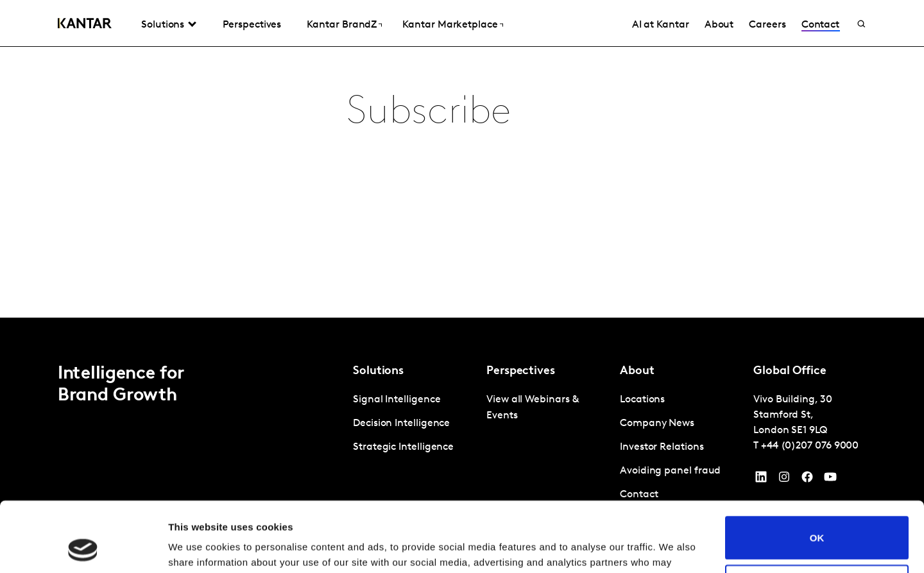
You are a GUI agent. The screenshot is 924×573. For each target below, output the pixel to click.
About (719, 25)
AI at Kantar (661, 25)
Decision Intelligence (401, 423)
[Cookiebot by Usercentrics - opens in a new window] (83, 548)
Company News (657, 423)
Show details (198, 548)
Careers (767, 25)
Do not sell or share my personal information (817, 520)
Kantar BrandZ (342, 25)
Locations (642, 400)
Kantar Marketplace (450, 25)
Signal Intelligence (397, 400)
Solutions (163, 25)
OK (817, 472)
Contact (820, 25)
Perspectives (252, 25)
